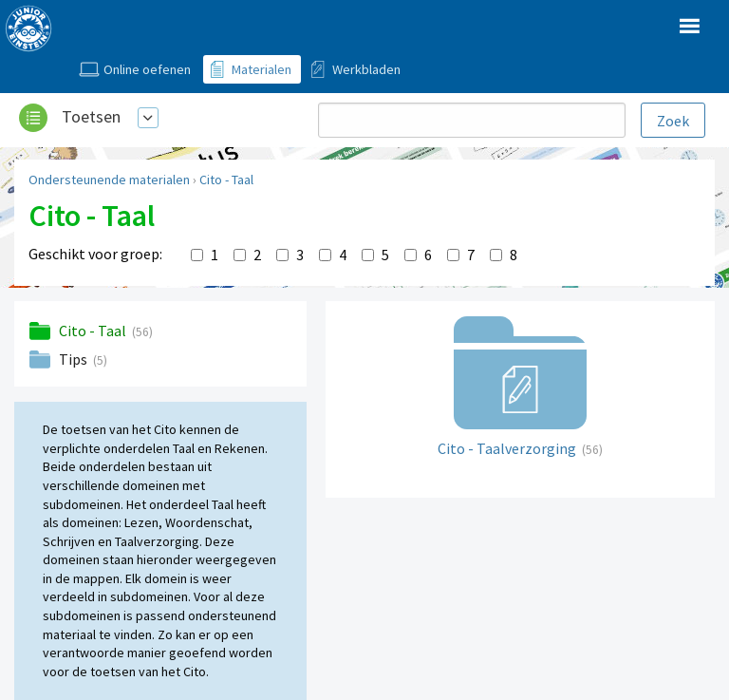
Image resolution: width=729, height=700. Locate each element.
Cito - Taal (226, 180)
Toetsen (91, 116)
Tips (75, 359)
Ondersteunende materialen (109, 180)
